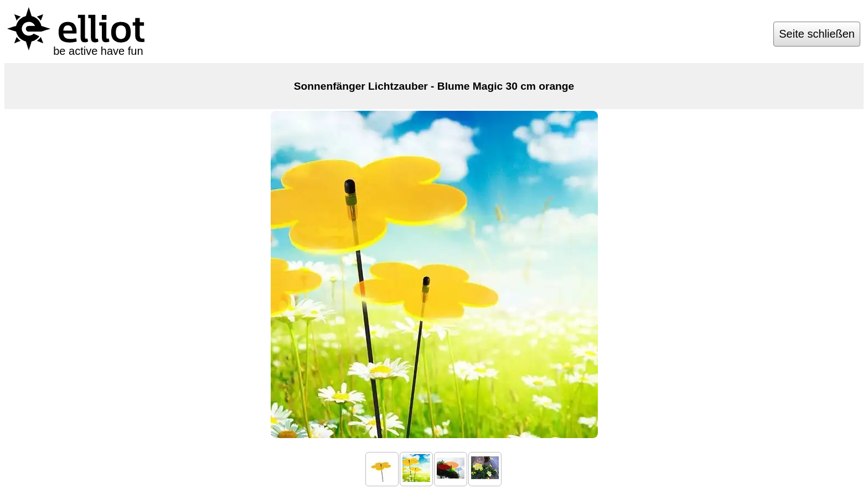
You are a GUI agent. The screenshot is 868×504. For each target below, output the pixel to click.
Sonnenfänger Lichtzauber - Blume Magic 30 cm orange (434, 86)
